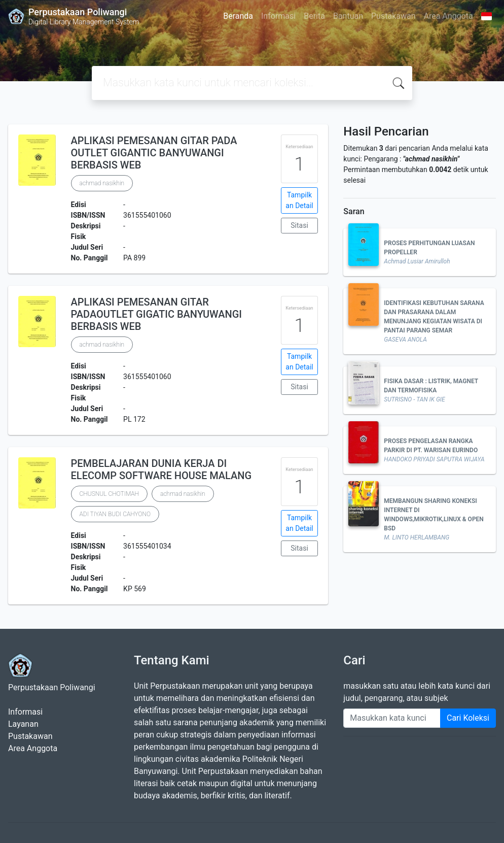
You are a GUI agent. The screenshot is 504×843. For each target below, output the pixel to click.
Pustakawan (393, 16)
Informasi (278, 16)
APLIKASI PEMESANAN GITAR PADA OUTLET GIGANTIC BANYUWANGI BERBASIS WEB (154, 153)
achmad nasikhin (102, 183)
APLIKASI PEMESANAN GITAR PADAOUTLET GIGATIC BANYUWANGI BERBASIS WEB (156, 314)
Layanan (23, 724)
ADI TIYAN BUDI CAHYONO (115, 514)
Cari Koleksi (468, 718)
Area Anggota (448, 16)
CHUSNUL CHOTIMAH (110, 494)
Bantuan (348, 16)
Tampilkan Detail (299, 200)
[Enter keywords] (392, 718)
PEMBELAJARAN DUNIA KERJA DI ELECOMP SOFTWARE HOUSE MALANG (161, 469)
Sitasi (299, 225)
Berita (314, 16)
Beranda (238, 16)
